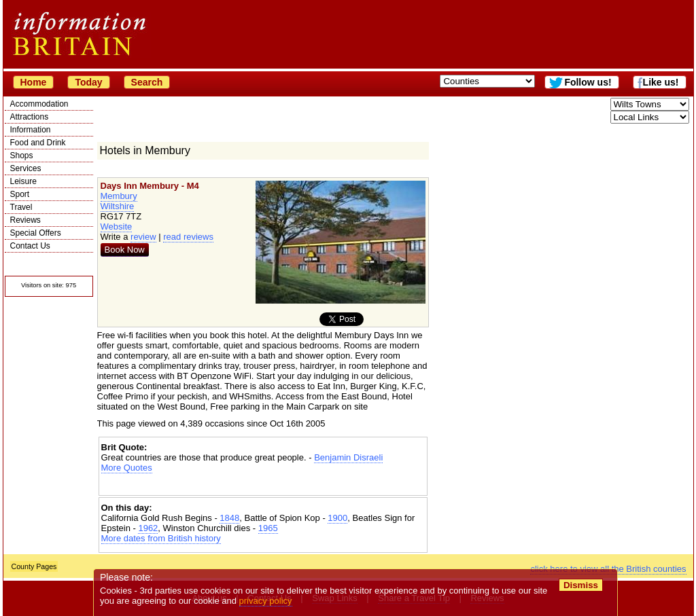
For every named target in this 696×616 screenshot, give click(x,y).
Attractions (30, 117)
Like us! (661, 82)
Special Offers (36, 233)
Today (88, 82)
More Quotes (127, 468)
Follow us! (588, 82)
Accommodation (39, 104)
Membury (119, 196)
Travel (21, 207)
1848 (229, 518)
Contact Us (30, 246)
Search (147, 82)
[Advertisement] (263, 485)
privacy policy (266, 601)
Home (34, 82)
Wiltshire (118, 206)
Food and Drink (38, 143)
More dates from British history (161, 538)
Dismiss (581, 585)
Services (26, 168)
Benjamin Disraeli (348, 457)
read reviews (188, 237)
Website (117, 227)
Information (31, 130)
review (143, 237)
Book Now (125, 250)
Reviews (25, 220)
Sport (20, 194)
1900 (337, 518)
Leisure (23, 181)
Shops (22, 156)
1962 (148, 528)
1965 (268, 528)
